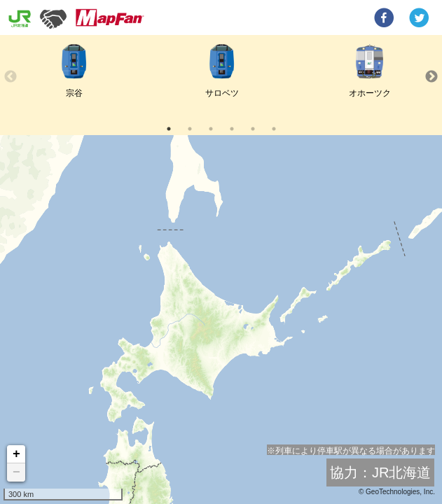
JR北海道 (401, 472)
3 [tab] (211, 129)
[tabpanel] (74, 77)
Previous (11, 77)
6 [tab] (274, 129)
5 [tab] (253, 129)
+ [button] (16, 454)
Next (431, 77)
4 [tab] (232, 129)
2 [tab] (190, 129)
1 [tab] (169, 129)
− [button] (16, 472)
